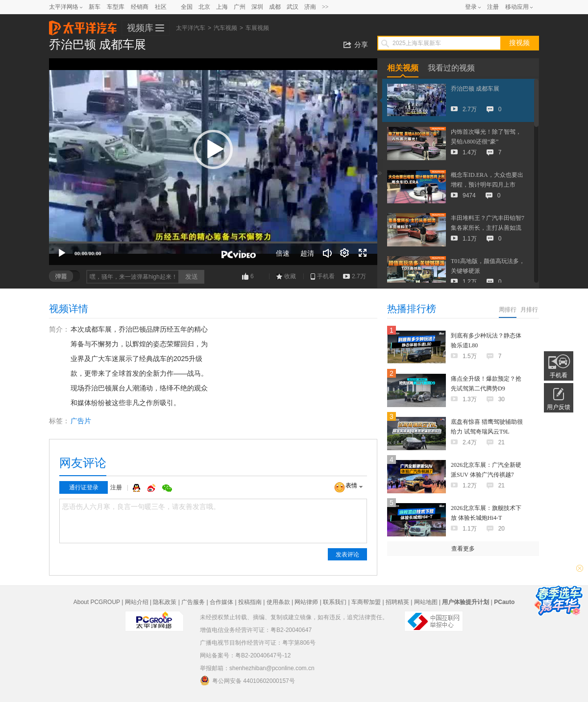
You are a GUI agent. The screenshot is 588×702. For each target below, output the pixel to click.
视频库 (140, 28)
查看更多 (463, 549)
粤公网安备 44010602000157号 (247, 680)
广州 (240, 7)
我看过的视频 (451, 68)
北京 (204, 7)
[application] (213, 162)
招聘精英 (397, 602)
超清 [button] (307, 253)
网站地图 (426, 602)
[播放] (62, 253)
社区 (161, 7)
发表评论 (347, 555)
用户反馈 (559, 407)
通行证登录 (84, 487)
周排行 (508, 310)
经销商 (140, 7)
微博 (152, 488)
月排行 (529, 310)
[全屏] (363, 253)
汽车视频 (225, 28)
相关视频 (403, 68)
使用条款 (278, 602)
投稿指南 (250, 602)
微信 (167, 488)
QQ (138, 488)
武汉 (293, 7)
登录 (471, 7)
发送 (192, 277)
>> (325, 7)
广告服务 (193, 602)
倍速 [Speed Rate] (283, 253)
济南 (310, 7)
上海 (222, 7)
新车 (95, 7)
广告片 (81, 421)
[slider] (213, 242)
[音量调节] (327, 253)
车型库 (116, 7)
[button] (213, 149)
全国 (187, 7)
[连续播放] (345, 253)
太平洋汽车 (83, 25)
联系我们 (335, 602)
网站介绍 (137, 602)
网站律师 (306, 602)
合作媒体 (221, 602)
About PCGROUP (97, 602)
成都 (275, 7)
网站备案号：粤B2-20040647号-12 (245, 655)
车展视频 (257, 28)
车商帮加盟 (366, 602)
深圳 (257, 7)
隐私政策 (165, 602)
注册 (493, 7)
